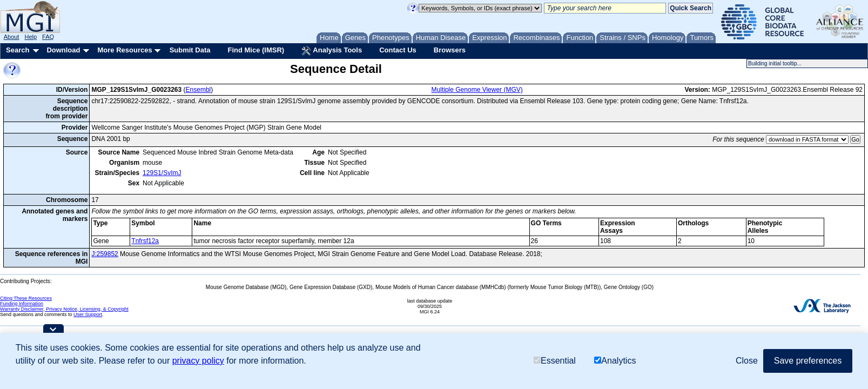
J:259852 (105, 254)
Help (31, 37)
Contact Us (398, 50)
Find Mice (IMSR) (256, 50)
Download (63, 50)
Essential (555, 361)
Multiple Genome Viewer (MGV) (477, 90)
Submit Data (190, 50)
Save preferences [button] (808, 361)
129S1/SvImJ (162, 173)
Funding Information (22, 304)
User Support (88, 314)
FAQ (48, 37)
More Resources (125, 50)
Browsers (450, 50)
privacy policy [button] (198, 361)
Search (18, 50)
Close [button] (747, 361)
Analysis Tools (332, 51)
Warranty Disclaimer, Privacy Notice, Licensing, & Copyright (64, 309)
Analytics (615, 361)
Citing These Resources (26, 298)
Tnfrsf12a (145, 241)
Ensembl (199, 90)
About (12, 37)
